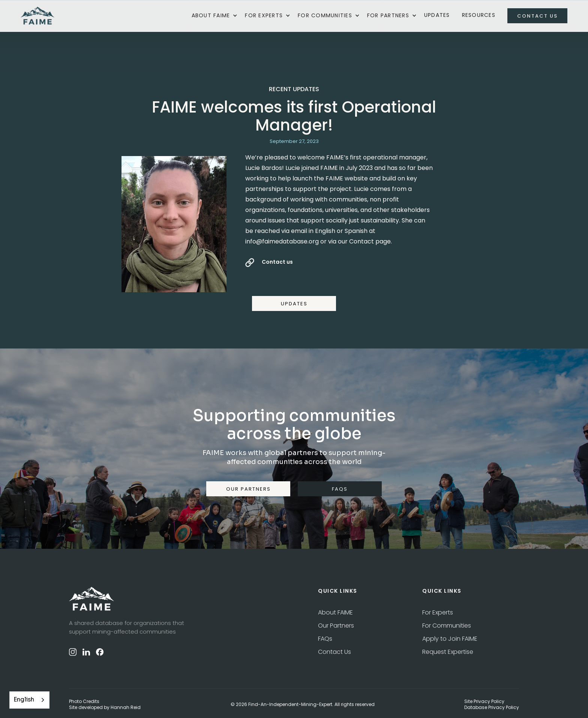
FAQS (340, 489)
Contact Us (334, 652)
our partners (248, 489)
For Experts (438, 612)
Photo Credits (84, 701)
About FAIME (335, 612)
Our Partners (336, 626)
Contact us (277, 262)
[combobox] (29, 700)
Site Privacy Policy (484, 701)
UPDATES (294, 304)
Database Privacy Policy (492, 707)
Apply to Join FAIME (450, 639)
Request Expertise (448, 652)
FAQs (325, 639)
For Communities (447, 626)
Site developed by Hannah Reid (105, 707)
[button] (215, 16)
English (24, 700)
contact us (537, 16)
